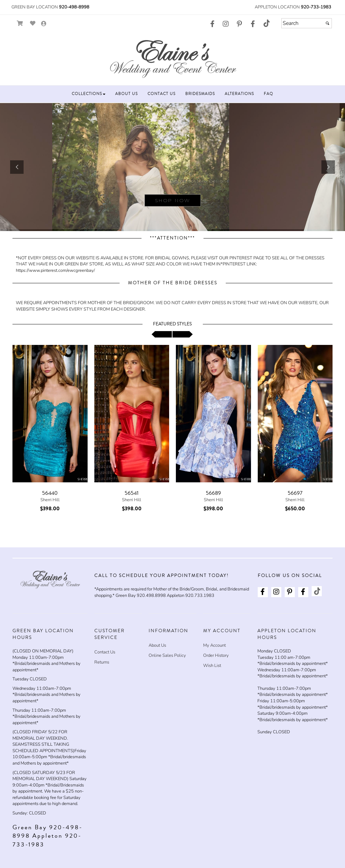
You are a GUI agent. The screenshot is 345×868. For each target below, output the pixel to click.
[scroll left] (162, 334)
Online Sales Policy (167, 655)
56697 (295, 493)
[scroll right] (183, 334)
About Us (157, 645)
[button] (89, 94)
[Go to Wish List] (33, 23)
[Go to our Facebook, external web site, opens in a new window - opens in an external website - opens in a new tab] (212, 24)
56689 (213, 493)
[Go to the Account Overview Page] (44, 24)
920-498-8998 (74, 7)
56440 (50, 493)
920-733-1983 (316, 7)
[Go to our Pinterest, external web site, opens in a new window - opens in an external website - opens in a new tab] (239, 24)
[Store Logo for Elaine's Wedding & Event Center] (172, 58)
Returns (102, 662)
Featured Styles (172, 324)
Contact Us (105, 652)
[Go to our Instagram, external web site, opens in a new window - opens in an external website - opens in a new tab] (226, 24)
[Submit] (327, 23)
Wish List (212, 666)
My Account (214, 645)
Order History (216, 655)
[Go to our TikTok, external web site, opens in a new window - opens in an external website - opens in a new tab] (266, 23)
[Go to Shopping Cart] (20, 23)
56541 (132, 493)
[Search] (307, 23)
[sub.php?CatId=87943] (172, 167)
